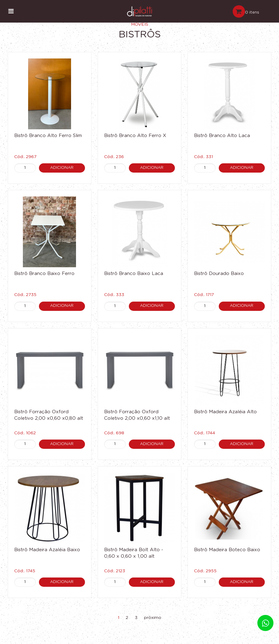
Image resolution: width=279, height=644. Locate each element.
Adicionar (62, 168)
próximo (153, 618)
